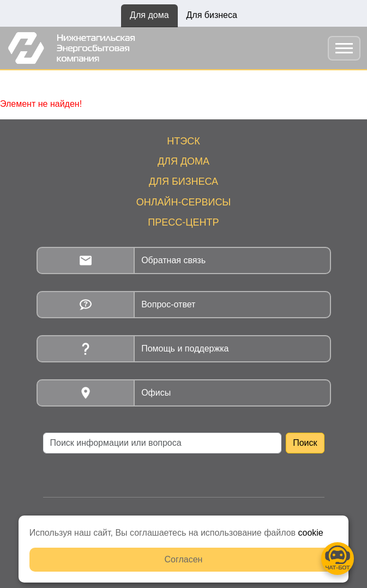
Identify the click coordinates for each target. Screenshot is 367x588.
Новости (104, 82)
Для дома (149, 15)
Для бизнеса (212, 15)
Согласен (184, 559)
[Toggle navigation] (344, 48)
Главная (60, 82)
